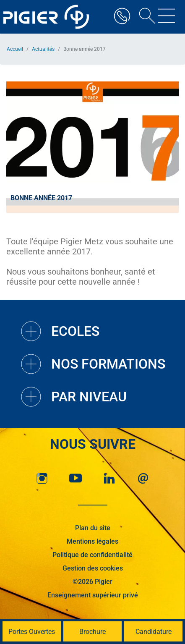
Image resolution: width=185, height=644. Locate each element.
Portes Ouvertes (32, 632)
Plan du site (93, 528)
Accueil (15, 49)
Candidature (154, 632)
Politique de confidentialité (92, 555)
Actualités (43, 49)
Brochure (92, 632)
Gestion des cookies (93, 568)
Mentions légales (92, 541)
